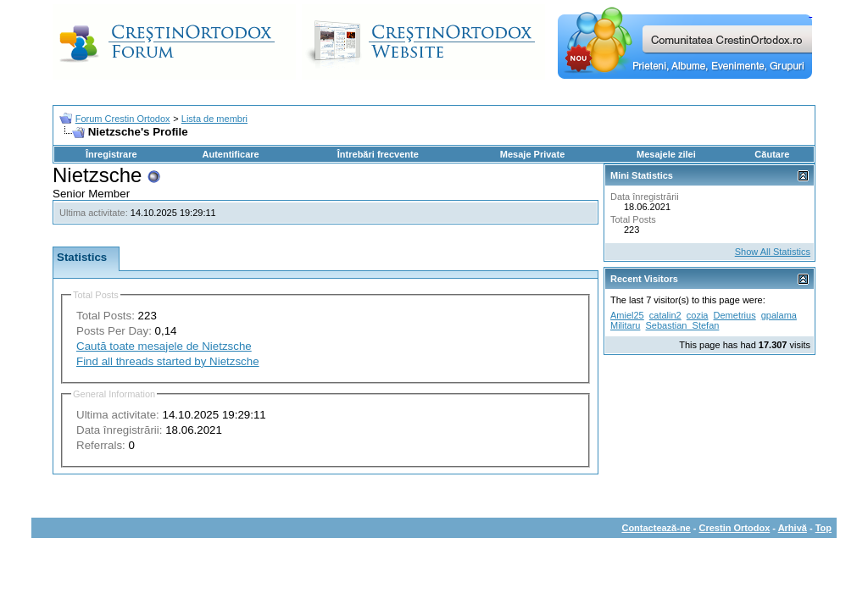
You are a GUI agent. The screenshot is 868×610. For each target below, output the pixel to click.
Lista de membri (214, 119)
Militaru (625, 325)
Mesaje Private (532, 154)
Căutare (772, 154)
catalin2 (665, 315)
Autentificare (230, 154)
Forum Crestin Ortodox (123, 119)
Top (823, 528)
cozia (698, 315)
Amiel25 (627, 315)
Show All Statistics (773, 252)
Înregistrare (111, 154)
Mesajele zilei (666, 154)
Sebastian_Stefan (683, 325)
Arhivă (793, 528)
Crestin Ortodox (735, 528)
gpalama (779, 315)
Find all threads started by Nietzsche (168, 361)
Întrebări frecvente (378, 154)
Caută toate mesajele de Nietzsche (164, 346)
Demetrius (735, 315)
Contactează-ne (656, 528)
